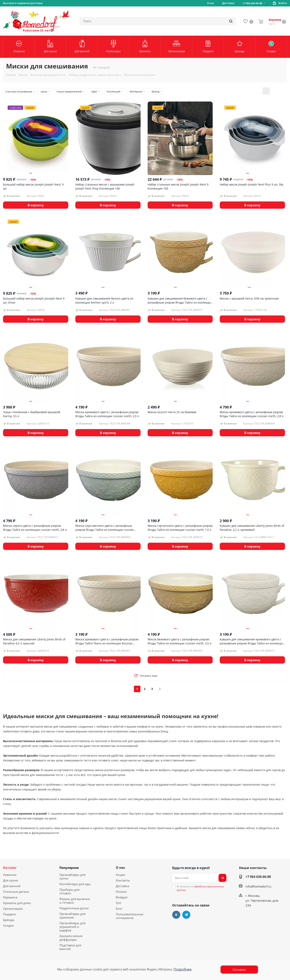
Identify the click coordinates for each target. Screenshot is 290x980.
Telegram (186, 915)
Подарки (9, 914)
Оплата (121, 892)
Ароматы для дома (17, 903)
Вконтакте (176, 915)
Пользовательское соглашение (129, 916)
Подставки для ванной (70, 947)
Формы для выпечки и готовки (75, 901)
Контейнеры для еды (75, 884)
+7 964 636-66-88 (252, 3)
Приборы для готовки (69, 891)
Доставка (122, 886)
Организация (13, 908)
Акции (121, 875)
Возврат (122, 897)
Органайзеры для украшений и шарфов (72, 927)
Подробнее (183, 969)
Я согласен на (200, 888)
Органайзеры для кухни (72, 876)
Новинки (10, 875)
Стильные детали (16, 892)
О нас (120, 868)
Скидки (8, 925)
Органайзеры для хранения (72, 916)
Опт (119, 903)
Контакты (123, 880)
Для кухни (11, 880)
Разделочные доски (74, 908)
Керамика (10, 897)
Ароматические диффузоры (71, 938)
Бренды (9, 920)
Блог (119, 908)
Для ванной (12, 886)
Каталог (10, 868)
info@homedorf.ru (258, 886)
